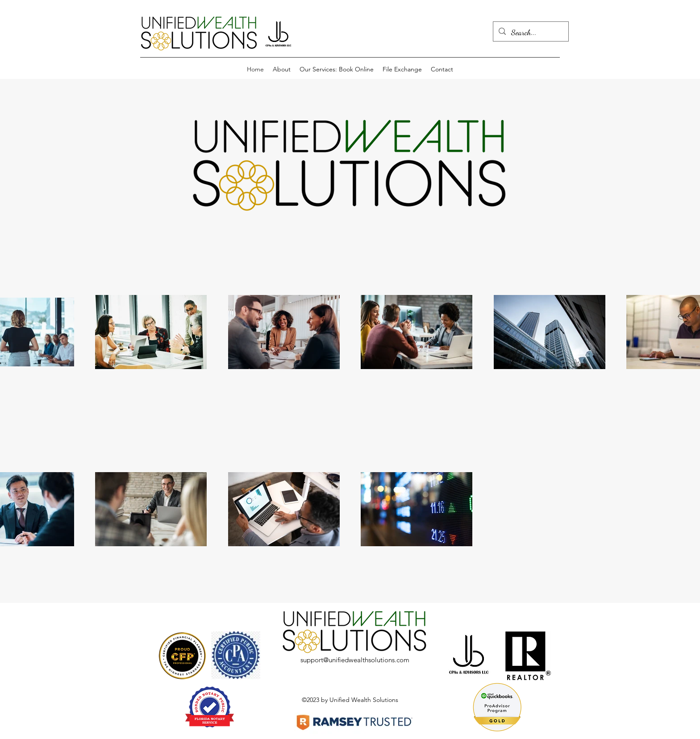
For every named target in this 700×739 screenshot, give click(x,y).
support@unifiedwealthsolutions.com (355, 660)
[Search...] (530, 33)
